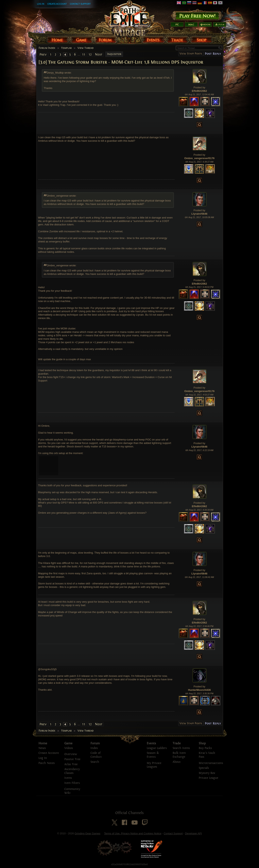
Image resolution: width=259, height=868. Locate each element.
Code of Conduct (96, 755)
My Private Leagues (154, 765)
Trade (177, 743)
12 (90, 54)
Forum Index (47, 48)
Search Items (181, 748)
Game (68, 743)
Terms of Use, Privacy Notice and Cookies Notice (133, 833)
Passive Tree (72, 759)
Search (95, 762)
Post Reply (213, 54)
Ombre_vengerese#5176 (200, 158)
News (42, 748)
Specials (204, 768)
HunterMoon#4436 (199, 690)
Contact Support (80, 4)
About (177, 762)
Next (99, 54)
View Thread (85, 48)
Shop (202, 743)
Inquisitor (114, 54)
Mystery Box (207, 773)
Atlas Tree (71, 764)
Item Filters (72, 783)
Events (151, 743)
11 (84, 54)
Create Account (57, 4)
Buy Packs (205, 748)
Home (43, 743)
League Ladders (157, 748)
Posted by (200, 87)
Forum (95, 743)
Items (68, 778)
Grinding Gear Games (88, 833)
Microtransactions (211, 763)
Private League (208, 778)
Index (94, 748)
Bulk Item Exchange (179, 755)
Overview (71, 754)
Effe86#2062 (199, 91)
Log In (41, 4)
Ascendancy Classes (72, 771)
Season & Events (153, 755)
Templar (66, 48)
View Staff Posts (191, 54)
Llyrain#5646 (199, 214)
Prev (43, 54)
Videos (69, 748)
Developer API (193, 833)
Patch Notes (47, 763)
